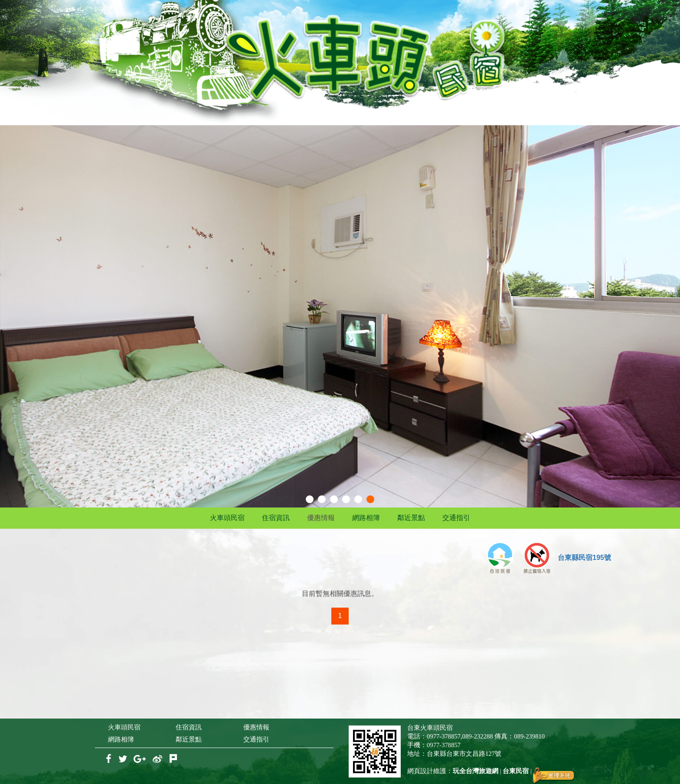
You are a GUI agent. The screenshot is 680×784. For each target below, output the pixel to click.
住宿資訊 (276, 518)
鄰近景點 (411, 518)
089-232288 (478, 736)
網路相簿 (366, 518)
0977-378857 (444, 736)
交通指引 (456, 518)
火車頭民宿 (227, 518)
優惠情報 (321, 518)
